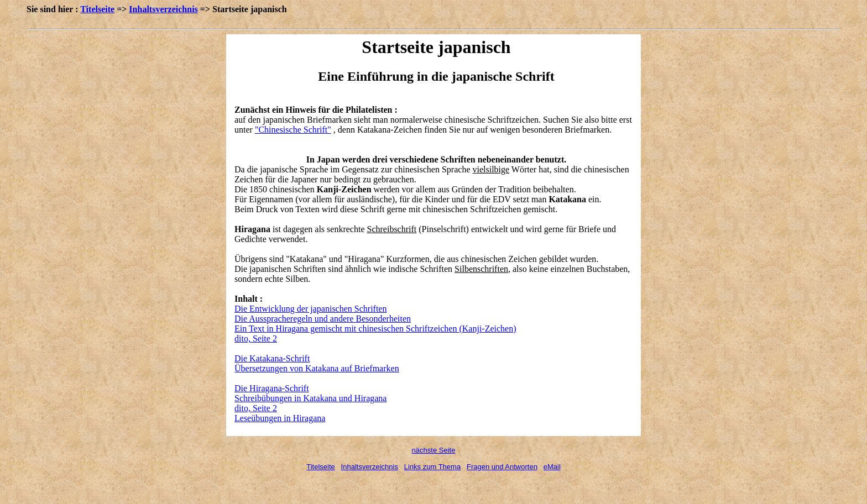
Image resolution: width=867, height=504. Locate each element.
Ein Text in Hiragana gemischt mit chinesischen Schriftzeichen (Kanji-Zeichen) (375, 329)
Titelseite (97, 9)
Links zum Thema (432, 467)
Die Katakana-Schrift (272, 358)
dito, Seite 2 (256, 338)
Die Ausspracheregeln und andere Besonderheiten (323, 319)
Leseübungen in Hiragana (280, 418)
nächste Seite (434, 450)
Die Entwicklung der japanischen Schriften (310, 309)
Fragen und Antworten (502, 467)
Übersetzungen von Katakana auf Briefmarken (317, 368)
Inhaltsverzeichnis (163, 9)
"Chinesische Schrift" (293, 130)
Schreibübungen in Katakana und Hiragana (310, 398)
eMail (552, 467)
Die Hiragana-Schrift (272, 388)
